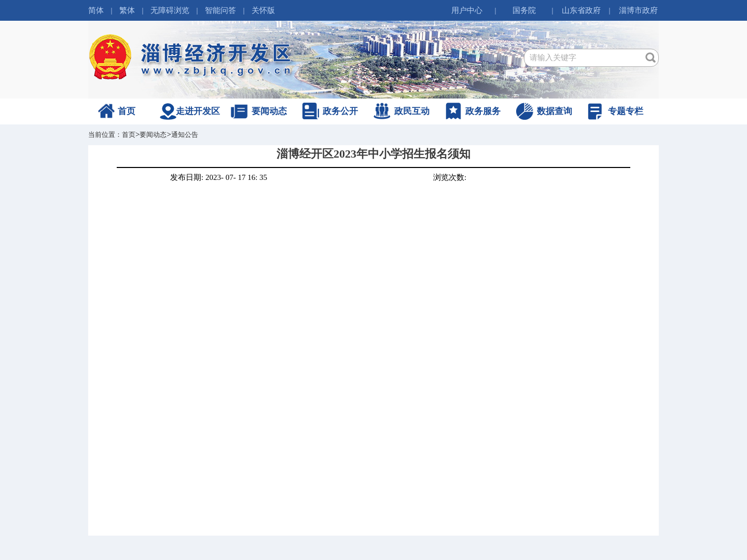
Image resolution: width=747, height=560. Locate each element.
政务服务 (483, 111)
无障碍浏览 (170, 10)
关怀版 (263, 10)
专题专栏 (626, 111)
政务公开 (340, 111)
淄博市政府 (638, 10)
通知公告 (185, 135)
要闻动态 (269, 111)
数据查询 (555, 111)
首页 (127, 111)
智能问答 (220, 10)
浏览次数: (450, 177)
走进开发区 (198, 111)
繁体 (127, 10)
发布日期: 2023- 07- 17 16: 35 (219, 177)
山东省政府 (581, 10)
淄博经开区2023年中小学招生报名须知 (374, 154)
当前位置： (105, 135)
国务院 (524, 10)
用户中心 (467, 10)
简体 (96, 10)
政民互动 (412, 111)
